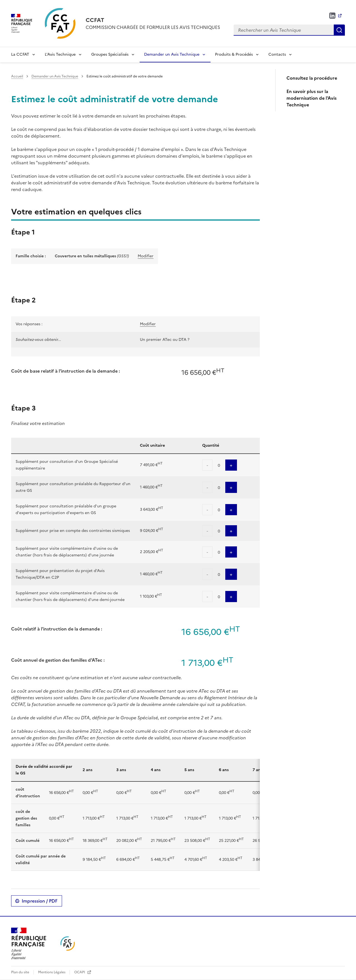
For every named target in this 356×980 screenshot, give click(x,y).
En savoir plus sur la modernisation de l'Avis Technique (311, 98)
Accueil (17, 76)
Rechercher (339, 30)
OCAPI (80, 972)
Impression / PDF (40, 901)
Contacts (277, 54)
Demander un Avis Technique (172, 54)
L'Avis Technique (60, 54)
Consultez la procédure (312, 78)
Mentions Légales (52, 972)
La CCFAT (20, 54)
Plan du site (21, 972)
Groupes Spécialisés (110, 54)
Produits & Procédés (234, 54)
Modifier (146, 256)
